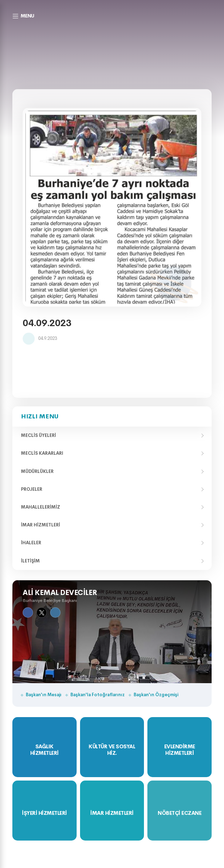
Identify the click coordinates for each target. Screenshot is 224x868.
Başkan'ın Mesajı (44, 695)
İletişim (30, 561)
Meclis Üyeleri (38, 435)
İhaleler (31, 543)
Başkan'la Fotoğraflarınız (98, 695)
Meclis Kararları (42, 453)
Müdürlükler (37, 471)
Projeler (32, 489)
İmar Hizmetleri (41, 525)
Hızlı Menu (40, 416)
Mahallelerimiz (41, 507)
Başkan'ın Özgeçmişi (156, 695)
